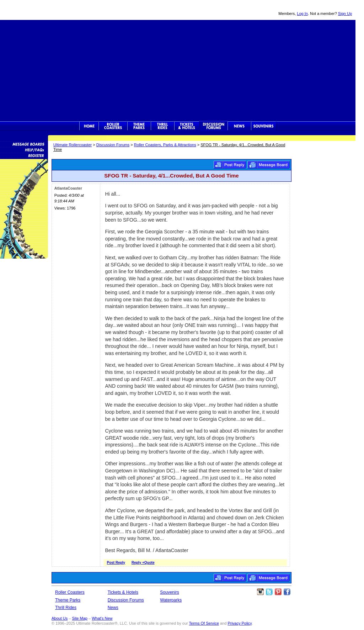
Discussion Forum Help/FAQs (24, 149)
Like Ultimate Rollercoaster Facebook (287, 592)
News (239, 126)
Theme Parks (139, 126)
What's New (102, 618)
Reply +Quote (143, 563)
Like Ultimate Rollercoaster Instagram (260, 592)
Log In (302, 14)
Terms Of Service (204, 623)
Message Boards (24, 144)
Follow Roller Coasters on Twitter (269, 592)
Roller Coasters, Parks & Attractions (165, 145)
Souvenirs (264, 126)
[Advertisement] (178, 70)
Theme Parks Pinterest (278, 592)
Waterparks (171, 600)
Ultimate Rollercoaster (50, 10)
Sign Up (345, 14)
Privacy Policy (240, 623)
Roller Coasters (70, 592)
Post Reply (230, 165)
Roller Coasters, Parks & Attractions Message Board (269, 165)
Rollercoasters (113, 126)
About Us (60, 618)
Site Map (79, 618)
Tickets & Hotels (123, 592)
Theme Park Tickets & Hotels (187, 126)
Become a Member (24, 155)
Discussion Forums (213, 126)
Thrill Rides (162, 126)
